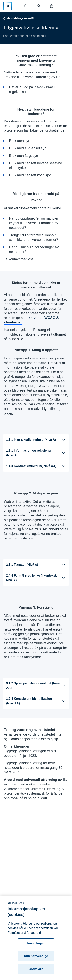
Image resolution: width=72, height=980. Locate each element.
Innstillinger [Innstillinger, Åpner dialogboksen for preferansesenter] (36, 947)
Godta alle (36, 973)
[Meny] (65, 6)
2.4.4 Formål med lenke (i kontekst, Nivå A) (36, 578)
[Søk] (26, 6)
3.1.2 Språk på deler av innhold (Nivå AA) (36, 686)
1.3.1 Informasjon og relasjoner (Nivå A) (36, 453)
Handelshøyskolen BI (18, 18)
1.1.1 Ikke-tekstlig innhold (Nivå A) (36, 440)
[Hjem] (7, 6)
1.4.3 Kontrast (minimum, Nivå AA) (36, 466)
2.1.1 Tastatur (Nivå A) (36, 565)
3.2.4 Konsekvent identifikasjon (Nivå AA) (36, 701)
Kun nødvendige (36, 960)
